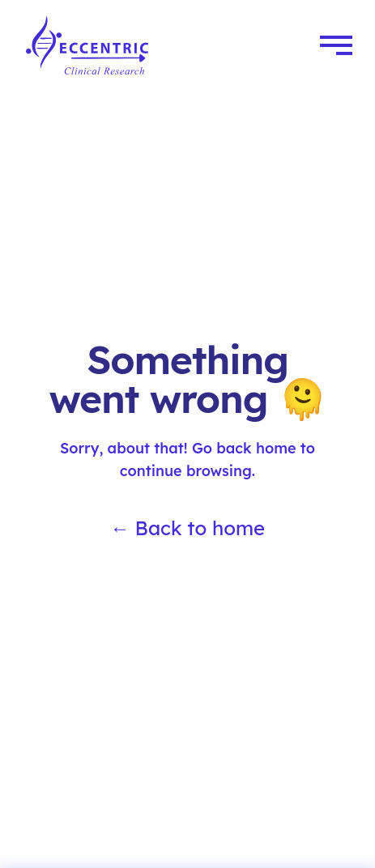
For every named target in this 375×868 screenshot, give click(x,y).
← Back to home (187, 528)
